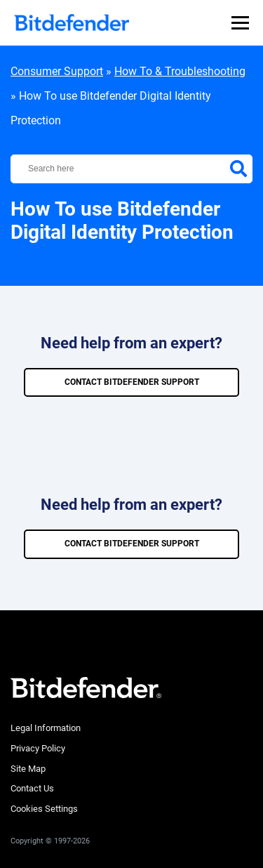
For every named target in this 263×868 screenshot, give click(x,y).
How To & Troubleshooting (180, 71)
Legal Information (46, 728)
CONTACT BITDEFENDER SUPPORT (132, 382)
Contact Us (32, 788)
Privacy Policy (38, 748)
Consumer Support (57, 71)
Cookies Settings (44, 809)
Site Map (28, 769)
